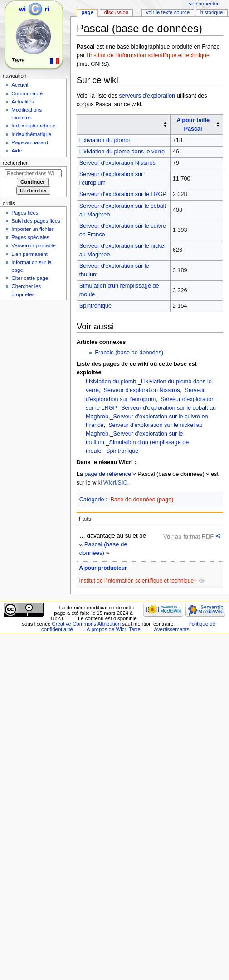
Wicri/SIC (115, 483)
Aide (17, 151)
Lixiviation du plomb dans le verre (122, 152)
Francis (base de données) (129, 353)
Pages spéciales (30, 237)
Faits (85, 519)
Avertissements (171, 629)
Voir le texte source (168, 12)
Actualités (23, 102)
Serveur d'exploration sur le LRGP (123, 194)
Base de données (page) (142, 500)
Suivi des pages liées (36, 221)
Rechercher (15, 163)
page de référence (108, 474)
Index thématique (31, 134)
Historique (212, 12)
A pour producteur (103, 568)
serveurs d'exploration (147, 96)
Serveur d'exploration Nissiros (117, 163)
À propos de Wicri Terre (114, 629)
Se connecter (204, 4)
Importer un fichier (32, 229)
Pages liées (25, 213)
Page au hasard (30, 142)
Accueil (20, 85)
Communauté (27, 93)
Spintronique (95, 306)
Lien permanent (29, 254)
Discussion (116, 12)
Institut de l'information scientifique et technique (149, 55)
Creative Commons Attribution (86, 624)
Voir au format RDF (188, 537)
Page (87, 12)
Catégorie (92, 500)
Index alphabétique (33, 126)
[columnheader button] (123, 125)
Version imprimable (33, 245)
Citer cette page (30, 278)
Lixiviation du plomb (105, 140)
